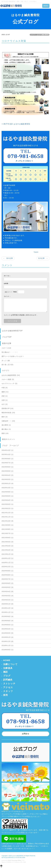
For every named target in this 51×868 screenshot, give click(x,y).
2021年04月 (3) (8, 542)
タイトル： (7, 276)
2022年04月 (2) (8, 500)
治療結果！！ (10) (8, 421)
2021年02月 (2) (8, 550)
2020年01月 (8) (8, 604)
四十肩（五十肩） (8, 365)
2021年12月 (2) (8, 513)
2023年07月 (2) (8, 463)
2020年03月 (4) (8, 596)
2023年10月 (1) (8, 454)
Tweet (36, 252)
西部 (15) (5, 433)
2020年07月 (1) (8, 579)
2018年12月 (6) (8, 641)
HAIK (25, 862)
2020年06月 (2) (8, 583)
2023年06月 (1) (8, 467)
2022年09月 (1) (8, 492)
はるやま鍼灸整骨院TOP (12, 331)
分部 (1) (5, 400)
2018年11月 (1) (8, 645)
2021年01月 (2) (8, 554)
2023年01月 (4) (8, 483)
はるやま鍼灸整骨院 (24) (11, 375)
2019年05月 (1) (8, 625)
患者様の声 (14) (8, 408)
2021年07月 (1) (8, 533)
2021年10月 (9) (8, 521)
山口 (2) (5, 404)
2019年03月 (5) (8, 633)
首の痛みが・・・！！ (10, 352)
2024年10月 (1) (8, 450)
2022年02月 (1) (8, 508)
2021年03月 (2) (8, 546)
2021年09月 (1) (8, 525)
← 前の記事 (8, 258)
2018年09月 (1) (8, 650)
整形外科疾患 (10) (8, 413)
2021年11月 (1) (8, 517)
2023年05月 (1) (8, 471)
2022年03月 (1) (8, 504)
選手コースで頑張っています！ (13, 356)
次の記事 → (43, 258)
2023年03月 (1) (8, 479)
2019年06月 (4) (8, 621)
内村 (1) (5, 396)
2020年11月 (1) (8, 562)
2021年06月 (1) (8, 538)
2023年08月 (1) (8, 459)
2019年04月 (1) (8, 629)
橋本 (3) (5, 417)
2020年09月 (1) (8, 571)
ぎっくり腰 (6, 361)
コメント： (7, 296)
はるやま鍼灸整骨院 (18, 856)
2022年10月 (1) (8, 488)
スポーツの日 (6, 348)
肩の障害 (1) (6, 425)
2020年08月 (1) (8, 575)
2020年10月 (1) (8, 567)
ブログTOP (7, 337)
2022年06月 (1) (8, 496)
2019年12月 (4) (8, 608)
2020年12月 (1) (8, 558)
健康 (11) (5, 392)
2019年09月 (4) (8, 616)
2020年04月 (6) (8, 592)
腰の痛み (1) (6, 429)
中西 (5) (5, 388)
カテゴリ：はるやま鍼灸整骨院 (40, 35)
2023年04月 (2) (8, 475)
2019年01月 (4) (8, 637)
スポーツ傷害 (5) (8, 379)
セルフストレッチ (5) (9, 383)
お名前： (7, 283)
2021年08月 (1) (8, 529)
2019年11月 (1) (8, 612)
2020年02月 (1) (8, 600)
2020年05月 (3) (8, 587)
